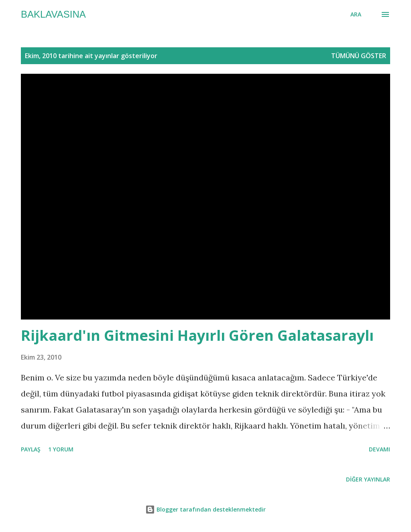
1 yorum (61, 449)
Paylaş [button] (31, 449)
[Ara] (356, 14)
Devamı (379, 449)
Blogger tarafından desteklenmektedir (205, 509)
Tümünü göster (359, 56)
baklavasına (53, 14)
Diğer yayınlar (368, 479)
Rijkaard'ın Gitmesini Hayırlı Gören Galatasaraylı (197, 335)
